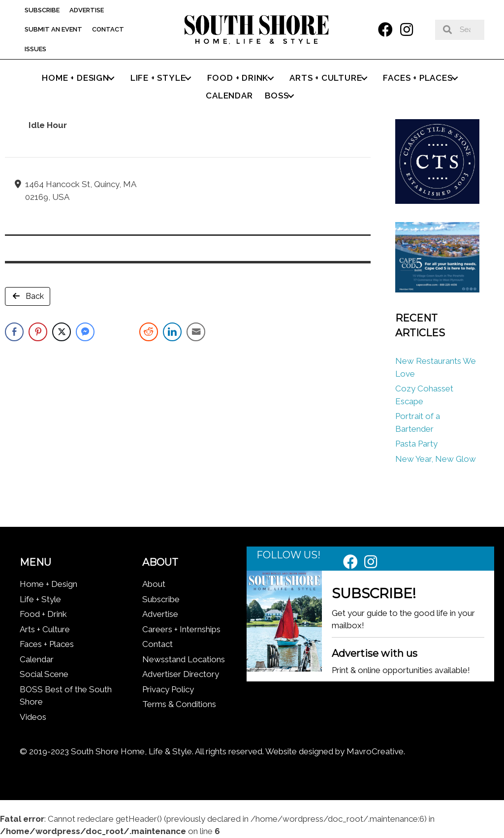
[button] (385, 30)
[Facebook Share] (14, 332)
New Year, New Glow (436, 459)
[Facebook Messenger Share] (85, 332)
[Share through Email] (196, 332)
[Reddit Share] (149, 332)
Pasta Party (416, 444)
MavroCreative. (376, 751)
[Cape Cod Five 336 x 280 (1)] (437, 290)
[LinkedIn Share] (172, 332)
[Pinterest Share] (38, 332)
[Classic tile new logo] (437, 201)
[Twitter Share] (62, 332)
